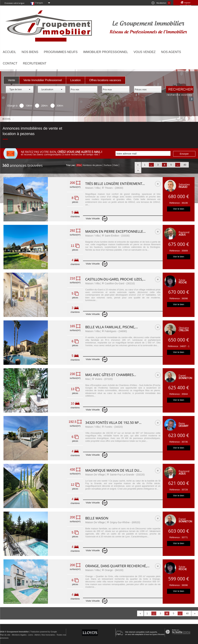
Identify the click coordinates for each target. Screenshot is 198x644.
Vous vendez (145, 52)
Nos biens (30, 52)
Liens (31, 635)
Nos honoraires (48, 635)
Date (116, 165)
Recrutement (35, 63)
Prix (79, 165)
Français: (39, 3)
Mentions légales (19, 635)
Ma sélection (161, 3)
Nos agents (171, 52)
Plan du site (5, 635)
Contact (10, 63)
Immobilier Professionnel (106, 52)
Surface (108, 165)
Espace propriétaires (186, 4)
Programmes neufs (61, 52)
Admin (37, 635)
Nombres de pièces (92, 165)
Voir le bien (179, 209)
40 (185, 165)
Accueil (9, 52)
